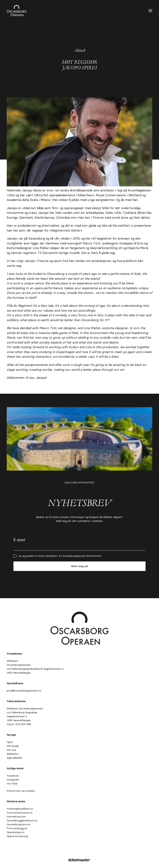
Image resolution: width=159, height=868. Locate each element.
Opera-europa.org (17, 836)
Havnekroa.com (16, 817)
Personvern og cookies (21, 791)
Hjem (10, 742)
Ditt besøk (13, 746)
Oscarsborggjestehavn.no (22, 820)
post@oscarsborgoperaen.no (24, 691)
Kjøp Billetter (14, 758)
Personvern (94, 556)
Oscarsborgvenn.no (18, 824)
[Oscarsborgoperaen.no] (17, 11)
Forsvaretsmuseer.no (20, 813)
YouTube (12, 783)
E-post (19, 540)
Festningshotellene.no (20, 809)
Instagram (13, 780)
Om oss (11, 750)
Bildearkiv (13, 754)
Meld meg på (79, 566)
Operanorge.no (16, 832)
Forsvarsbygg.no (17, 828)
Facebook (13, 776)
